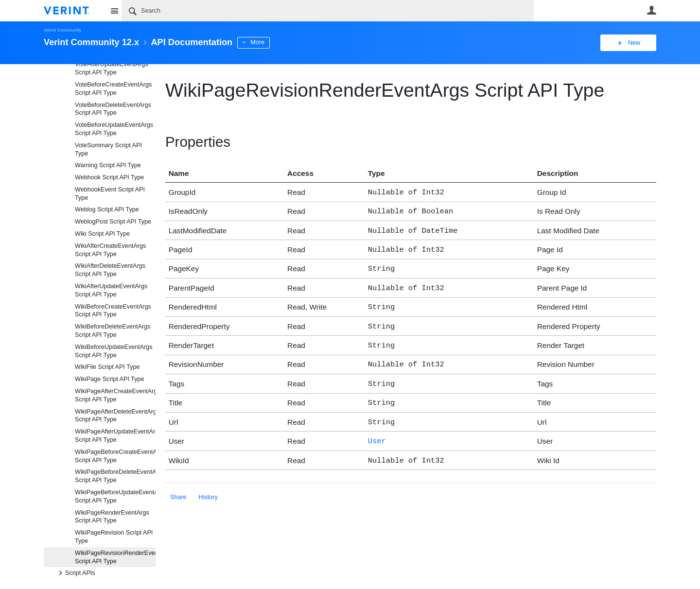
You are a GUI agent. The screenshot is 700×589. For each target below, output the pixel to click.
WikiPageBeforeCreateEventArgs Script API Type (115, 456)
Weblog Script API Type (107, 209)
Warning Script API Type (108, 165)
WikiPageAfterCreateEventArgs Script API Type (115, 395)
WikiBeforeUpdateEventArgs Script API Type (114, 351)
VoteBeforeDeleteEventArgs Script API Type (113, 109)
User (651, 10)
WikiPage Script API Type (110, 379)
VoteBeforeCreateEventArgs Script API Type (113, 89)
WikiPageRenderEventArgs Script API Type (112, 517)
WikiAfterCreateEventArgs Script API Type (110, 250)
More (257, 42)
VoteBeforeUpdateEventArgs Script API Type (114, 129)
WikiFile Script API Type (107, 367)
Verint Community (62, 30)
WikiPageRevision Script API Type (114, 537)
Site (114, 11)
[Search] (328, 11)
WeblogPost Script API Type (113, 222)
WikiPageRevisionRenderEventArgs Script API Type (115, 557)
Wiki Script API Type (102, 234)
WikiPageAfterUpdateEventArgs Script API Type (115, 436)
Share (178, 483)
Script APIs (75, 573)
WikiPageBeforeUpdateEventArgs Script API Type (115, 496)
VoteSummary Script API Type (108, 149)
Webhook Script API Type (109, 177)
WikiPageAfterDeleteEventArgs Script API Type (115, 416)
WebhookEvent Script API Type (110, 194)
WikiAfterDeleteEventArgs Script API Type (110, 270)
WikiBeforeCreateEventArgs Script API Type (113, 311)
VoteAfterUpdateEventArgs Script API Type (112, 68)
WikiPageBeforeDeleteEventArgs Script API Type (115, 476)
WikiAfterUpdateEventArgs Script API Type (111, 290)
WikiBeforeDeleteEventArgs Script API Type (113, 331)
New (634, 43)
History (208, 483)
